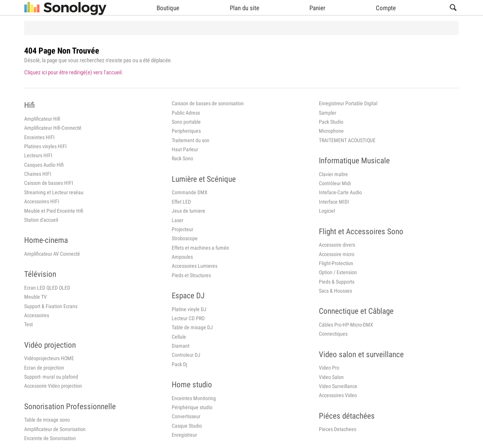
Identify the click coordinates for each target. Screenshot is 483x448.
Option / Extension (338, 272)
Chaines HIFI (38, 174)
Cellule (179, 337)
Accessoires (37, 315)
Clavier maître (333, 174)
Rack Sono (182, 158)
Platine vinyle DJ (189, 309)
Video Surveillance (338, 386)
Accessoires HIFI (42, 201)
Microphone (331, 131)
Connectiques (333, 334)
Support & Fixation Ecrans (51, 306)
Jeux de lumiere (188, 211)
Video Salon (331, 377)
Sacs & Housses (335, 291)
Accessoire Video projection (53, 386)
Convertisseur (186, 416)
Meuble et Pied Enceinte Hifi (54, 211)
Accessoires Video (338, 395)
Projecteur (182, 229)
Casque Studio (187, 426)
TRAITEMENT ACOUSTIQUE (347, 140)
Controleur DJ (186, 355)
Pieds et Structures (191, 275)
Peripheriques (186, 131)
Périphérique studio (192, 407)
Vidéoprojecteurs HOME (49, 358)
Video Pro (329, 368)
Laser (178, 220)
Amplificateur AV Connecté (52, 254)
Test (28, 324)
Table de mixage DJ (192, 327)
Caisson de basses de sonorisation (208, 103)
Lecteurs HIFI (38, 155)
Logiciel (327, 211)
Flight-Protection (336, 263)
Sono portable (186, 122)
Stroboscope (185, 238)
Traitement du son (191, 140)
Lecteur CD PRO (188, 318)
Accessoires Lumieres (195, 266)
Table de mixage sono (47, 420)
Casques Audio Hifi (44, 165)
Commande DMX (190, 192)
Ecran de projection (44, 368)
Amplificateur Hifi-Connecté (53, 128)
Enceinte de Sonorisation (50, 438)
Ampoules (182, 257)
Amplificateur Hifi (42, 119)
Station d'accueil (41, 220)
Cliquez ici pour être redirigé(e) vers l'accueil (73, 72)
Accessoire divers (337, 245)
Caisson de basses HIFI (49, 183)
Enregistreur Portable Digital (348, 103)
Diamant (181, 346)
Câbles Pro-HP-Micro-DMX (346, 325)
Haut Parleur (185, 149)
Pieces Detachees (338, 429)
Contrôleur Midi (335, 183)
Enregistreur (184, 435)
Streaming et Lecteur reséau (54, 192)
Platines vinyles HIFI (45, 146)
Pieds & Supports (337, 282)
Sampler (328, 113)
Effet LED (181, 202)
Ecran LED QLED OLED (47, 288)
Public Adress (186, 113)
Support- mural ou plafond (51, 377)
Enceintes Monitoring (194, 398)
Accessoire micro (337, 254)
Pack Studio (331, 122)
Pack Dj (179, 364)
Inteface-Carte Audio (340, 192)
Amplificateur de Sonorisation (55, 429)
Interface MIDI (334, 202)
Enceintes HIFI (39, 137)
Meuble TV (35, 297)
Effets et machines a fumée (200, 248)
